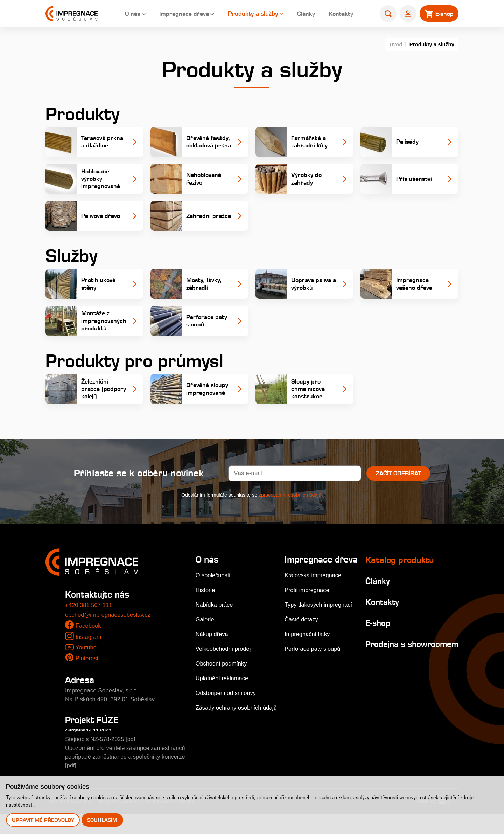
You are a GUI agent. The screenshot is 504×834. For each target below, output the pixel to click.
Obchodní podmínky (222, 684)
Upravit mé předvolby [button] (43, 820)
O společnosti (214, 595)
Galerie (205, 639)
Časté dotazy (302, 648)
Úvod (396, 44)
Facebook (89, 646)
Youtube (86, 667)
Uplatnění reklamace (223, 698)
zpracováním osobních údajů (290, 515)
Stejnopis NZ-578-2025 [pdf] (102, 759)
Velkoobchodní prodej (224, 669)
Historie (206, 610)
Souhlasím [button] (103, 820)
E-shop (377, 643)
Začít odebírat (398, 493)
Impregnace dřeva (179, 14)
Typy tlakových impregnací (320, 633)
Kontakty (338, 14)
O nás (126, 14)
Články (302, 14)
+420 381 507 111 (89, 625)
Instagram (89, 657)
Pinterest (87, 678)
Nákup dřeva (212, 654)
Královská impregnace (314, 604)
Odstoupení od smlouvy (227, 713)
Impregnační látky (308, 663)
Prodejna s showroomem (390, 668)
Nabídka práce (215, 625)
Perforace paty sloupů (314, 677)
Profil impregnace (308, 618)
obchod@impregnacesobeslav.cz (109, 635)
